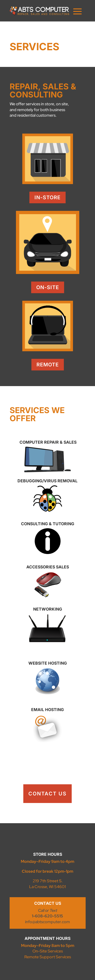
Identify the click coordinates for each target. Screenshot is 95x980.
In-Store (48, 197)
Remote (48, 365)
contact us (48, 794)
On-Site (48, 287)
